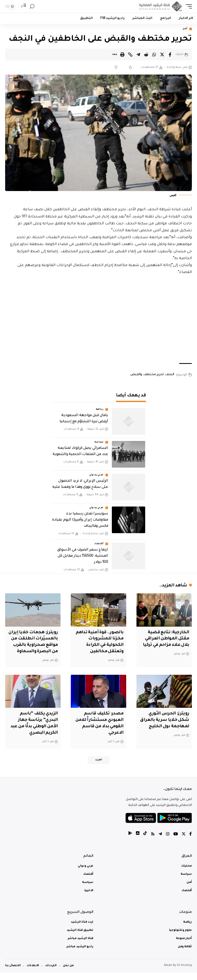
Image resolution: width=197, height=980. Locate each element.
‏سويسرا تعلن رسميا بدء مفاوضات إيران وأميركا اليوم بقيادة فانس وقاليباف (80, 520)
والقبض (136, 375)
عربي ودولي (96, 475)
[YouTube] (175, 842)
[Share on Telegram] (138, 55)
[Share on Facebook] (170, 55)
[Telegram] (160, 842)
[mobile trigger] (188, 6)
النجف (170, 375)
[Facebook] (191, 842)
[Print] (122, 55)
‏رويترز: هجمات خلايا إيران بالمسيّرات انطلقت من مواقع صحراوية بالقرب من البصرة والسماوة (37, 645)
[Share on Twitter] (162, 55)
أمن (185, 29)
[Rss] (152, 842)
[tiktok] (144, 842)
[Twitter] (183, 842)
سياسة (99, 442)
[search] (32, 7)
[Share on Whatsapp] (154, 55)
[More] (114, 55)
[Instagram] (167, 842)
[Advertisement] (98, 320)
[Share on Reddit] (146, 55)
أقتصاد (99, 544)
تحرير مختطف (154, 375)
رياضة (100, 410)
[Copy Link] (130, 55)
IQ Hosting (184, 973)
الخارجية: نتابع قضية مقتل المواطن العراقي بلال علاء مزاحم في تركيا (165, 639)
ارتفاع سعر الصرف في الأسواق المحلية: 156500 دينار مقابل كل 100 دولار (83, 556)
